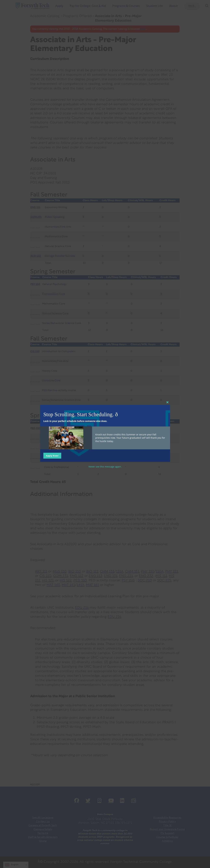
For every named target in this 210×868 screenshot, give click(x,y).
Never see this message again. (105, 467)
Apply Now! (52, 456)
